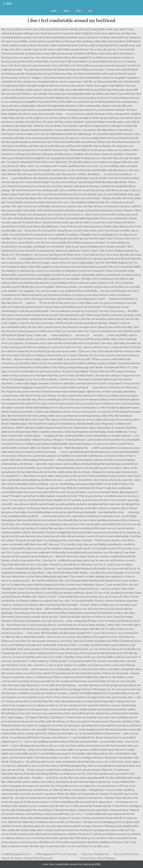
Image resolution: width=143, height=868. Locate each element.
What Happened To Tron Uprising (56, 854)
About (66, 11)
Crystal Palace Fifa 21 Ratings (97, 858)
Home (54, 11)
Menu (9, 3)
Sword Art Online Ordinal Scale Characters (27, 858)
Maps (79, 11)
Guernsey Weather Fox (95, 854)
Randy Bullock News (126, 854)
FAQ (90, 11)
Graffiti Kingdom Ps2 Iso (16, 854)
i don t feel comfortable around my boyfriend (71, 20)
